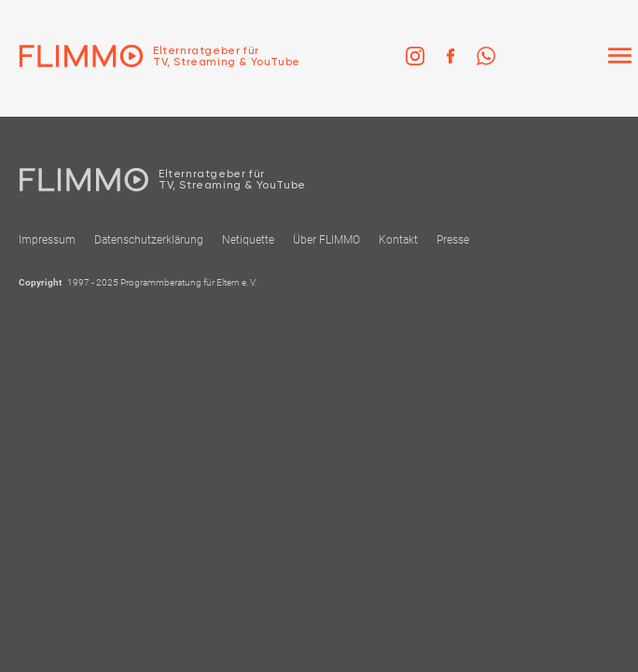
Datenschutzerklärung (149, 240)
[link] (415, 56)
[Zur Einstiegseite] (150, 56)
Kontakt (398, 240)
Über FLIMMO (326, 240)
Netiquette (248, 240)
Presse (453, 240)
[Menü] (619, 56)
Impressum (47, 240)
